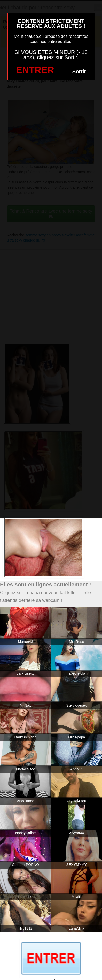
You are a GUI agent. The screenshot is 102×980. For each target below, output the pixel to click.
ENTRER (35, 70)
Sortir (79, 72)
